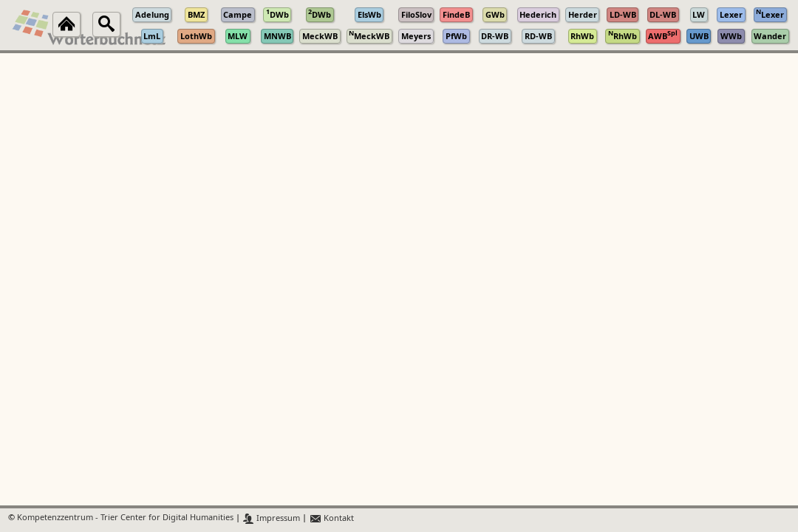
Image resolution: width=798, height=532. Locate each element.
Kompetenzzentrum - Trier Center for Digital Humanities (125, 518)
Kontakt (331, 518)
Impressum (272, 518)
